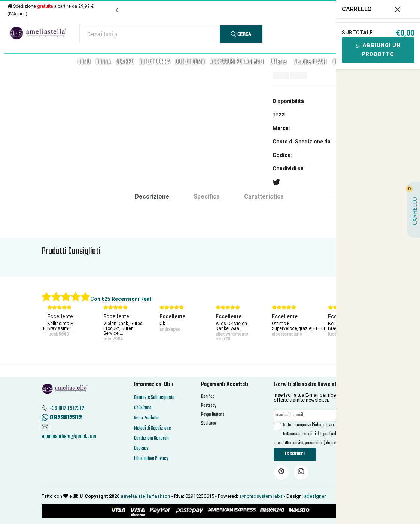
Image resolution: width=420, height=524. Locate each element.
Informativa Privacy (151, 459)
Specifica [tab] (207, 196)
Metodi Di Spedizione (153, 428)
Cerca (241, 34)
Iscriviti (295, 454)
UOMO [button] (84, 62)
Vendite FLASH (310, 62)
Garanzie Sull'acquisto (154, 398)
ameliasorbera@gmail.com (69, 437)
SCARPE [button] (124, 62)
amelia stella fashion (145, 496)
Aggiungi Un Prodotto (378, 50)
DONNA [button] (103, 62)
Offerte (278, 62)
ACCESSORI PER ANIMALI (237, 62)
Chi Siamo (143, 408)
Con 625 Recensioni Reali (121, 299)
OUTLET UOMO (190, 62)
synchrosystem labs (261, 496)
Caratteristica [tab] (264, 196)
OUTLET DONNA (154, 62)
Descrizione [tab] (152, 196)
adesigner (315, 496)
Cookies (141, 449)
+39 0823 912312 (67, 409)
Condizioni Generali (151, 438)
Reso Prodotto (146, 418)
